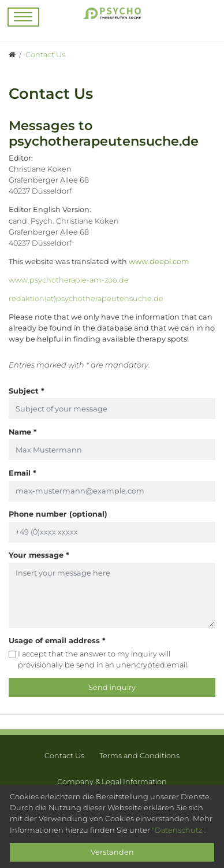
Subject (27, 391)
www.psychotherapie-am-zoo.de (69, 280)
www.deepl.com (159, 261)
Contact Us (64, 756)
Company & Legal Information (112, 782)
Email (23, 473)
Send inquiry (112, 687)
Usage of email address (57, 641)
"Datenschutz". (179, 830)
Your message (39, 555)
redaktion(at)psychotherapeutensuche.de (86, 298)
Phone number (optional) (58, 514)
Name (23, 432)
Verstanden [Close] (112, 852)
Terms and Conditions (139, 756)
